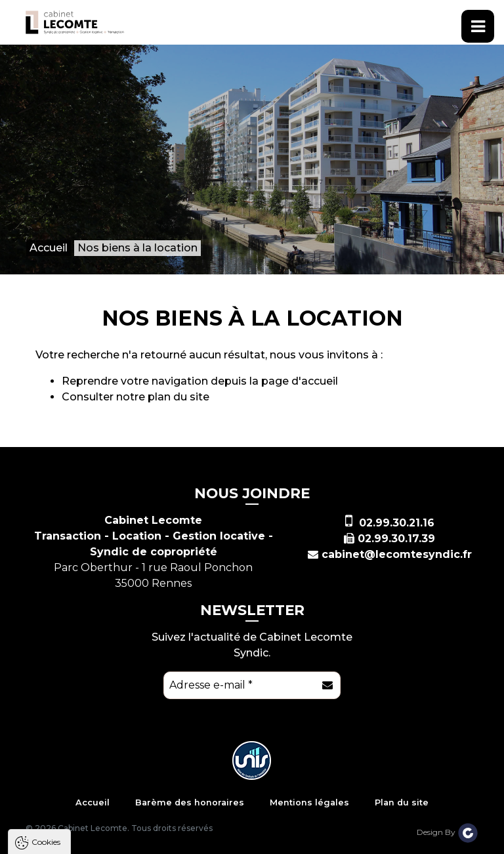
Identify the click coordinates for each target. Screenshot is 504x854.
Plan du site (402, 802)
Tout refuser (174, 842)
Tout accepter (90, 842)
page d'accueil (300, 381)
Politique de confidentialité (77, 810)
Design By (448, 832)
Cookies (46, 661)
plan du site (178, 397)
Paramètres (255, 842)
